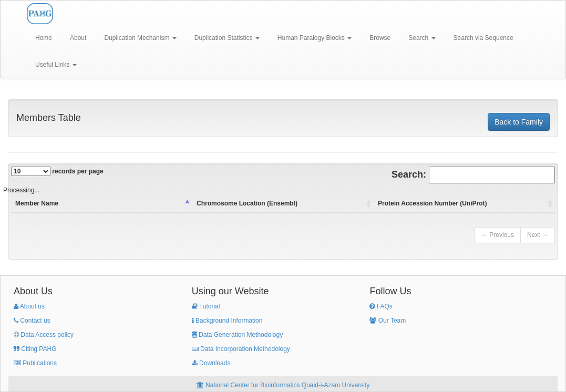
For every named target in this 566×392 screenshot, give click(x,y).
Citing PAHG (35, 349)
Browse (380, 38)
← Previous (498, 235)
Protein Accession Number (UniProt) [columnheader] (433, 203)
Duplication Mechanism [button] (140, 38)
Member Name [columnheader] (37, 203)
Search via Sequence (483, 38)
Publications (35, 363)
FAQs (381, 306)
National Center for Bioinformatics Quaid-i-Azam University (283, 385)
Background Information (227, 321)
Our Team (388, 321)
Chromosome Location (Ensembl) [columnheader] (247, 203)
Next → (538, 235)
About (78, 38)
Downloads (211, 363)
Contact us (32, 321)
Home (44, 38)
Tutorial (206, 306)
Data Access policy (44, 335)
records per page (57, 171)
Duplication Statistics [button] (227, 38)
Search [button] (422, 38)
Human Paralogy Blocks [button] (315, 38)
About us (29, 306)
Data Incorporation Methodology (241, 349)
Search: (473, 175)
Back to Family (519, 122)
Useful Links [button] (56, 65)
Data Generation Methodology (237, 335)
